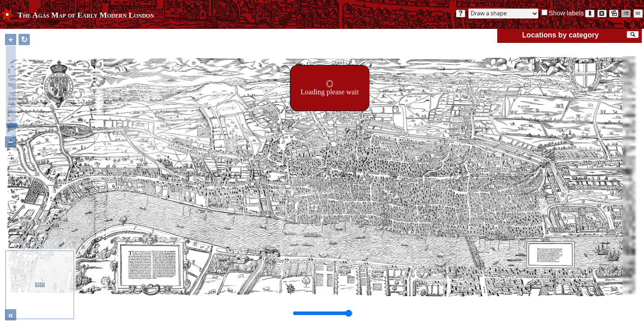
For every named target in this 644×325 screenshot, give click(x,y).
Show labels (566, 13)
